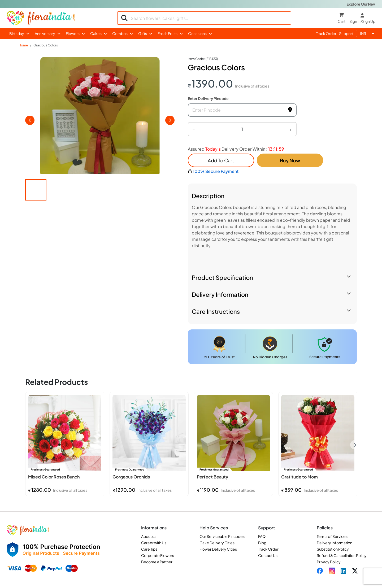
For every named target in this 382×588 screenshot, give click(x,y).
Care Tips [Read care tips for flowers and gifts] (149, 549)
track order (326, 33)
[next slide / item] (170, 121)
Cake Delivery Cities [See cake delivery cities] (217, 543)
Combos (120, 33)
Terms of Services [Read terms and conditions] (332, 536)
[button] (36, 192)
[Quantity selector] (242, 129)
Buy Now (290, 160)
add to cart (221, 160)
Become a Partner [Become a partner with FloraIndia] (157, 562)
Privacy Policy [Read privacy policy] (329, 562)
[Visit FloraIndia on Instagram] (332, 571)
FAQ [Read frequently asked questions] (262, 536)
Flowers (73, 33)
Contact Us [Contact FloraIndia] (268, 555)
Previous (30, 445)
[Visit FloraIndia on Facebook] (320, 571)
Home (23, 45)
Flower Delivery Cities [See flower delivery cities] (218, 549)
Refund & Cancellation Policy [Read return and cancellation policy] (342, 555)
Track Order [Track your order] (268, 549)
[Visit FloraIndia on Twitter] (355, 571)
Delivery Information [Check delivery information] (335, 543)
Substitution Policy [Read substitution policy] (333, 549)
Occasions (197, 33)
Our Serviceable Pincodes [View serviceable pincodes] (222, 536)
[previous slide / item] (30, 121)
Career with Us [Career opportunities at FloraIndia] (154, 543)
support (346, 33)
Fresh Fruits (168, 33)
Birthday (17, 33)
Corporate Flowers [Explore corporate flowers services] (158, 555)
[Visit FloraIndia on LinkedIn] (343, 571)
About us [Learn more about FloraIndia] (149, 536)
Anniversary (45, 33)
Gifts (143, 33)
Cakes (96, 33)
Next (355, 445)
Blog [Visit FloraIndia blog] (262, 543)
